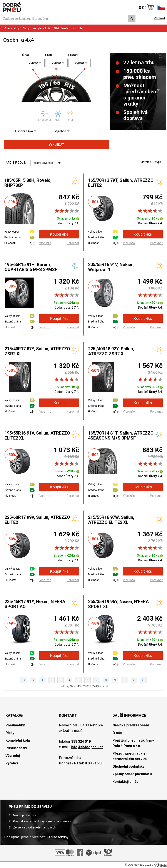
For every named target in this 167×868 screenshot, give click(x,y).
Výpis (158, 162)
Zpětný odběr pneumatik (132, 774)
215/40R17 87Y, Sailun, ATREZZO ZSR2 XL (37, 351)
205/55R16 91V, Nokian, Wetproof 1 (111, 267)
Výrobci (12, 763)
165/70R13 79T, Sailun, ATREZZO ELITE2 (121, 183)
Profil (49, 55)
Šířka (26, 55)
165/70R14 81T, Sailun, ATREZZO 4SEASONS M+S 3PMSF (121, 436)
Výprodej (78, 28)
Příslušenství (61, 28)
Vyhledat (56, 145)
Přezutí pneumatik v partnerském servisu (130, 756)
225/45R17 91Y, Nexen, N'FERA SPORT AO (35, 604)
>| (143, 680)
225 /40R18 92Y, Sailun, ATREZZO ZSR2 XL (111, 351)
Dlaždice (146, 162)
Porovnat (73, 243)
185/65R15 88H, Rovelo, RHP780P (28, 183)
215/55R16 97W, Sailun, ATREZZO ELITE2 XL (111, 520)
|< (24, 680)
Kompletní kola (41, 28)
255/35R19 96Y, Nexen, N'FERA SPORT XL (118, 604)
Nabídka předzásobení (131, 725)
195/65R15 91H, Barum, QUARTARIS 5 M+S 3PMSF (31, 267)
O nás (117, 733)
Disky (26, 28)
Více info (45, 243)
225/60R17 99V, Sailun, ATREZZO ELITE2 (37, 520)
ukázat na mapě (71, 731)
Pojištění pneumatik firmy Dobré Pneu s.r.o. (133, 743)
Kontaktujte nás (125, 782)
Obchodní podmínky (128, 766)
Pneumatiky (12, 28)
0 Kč (146, 7)
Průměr (72, 55)
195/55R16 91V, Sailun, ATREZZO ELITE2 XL (37, 436)
